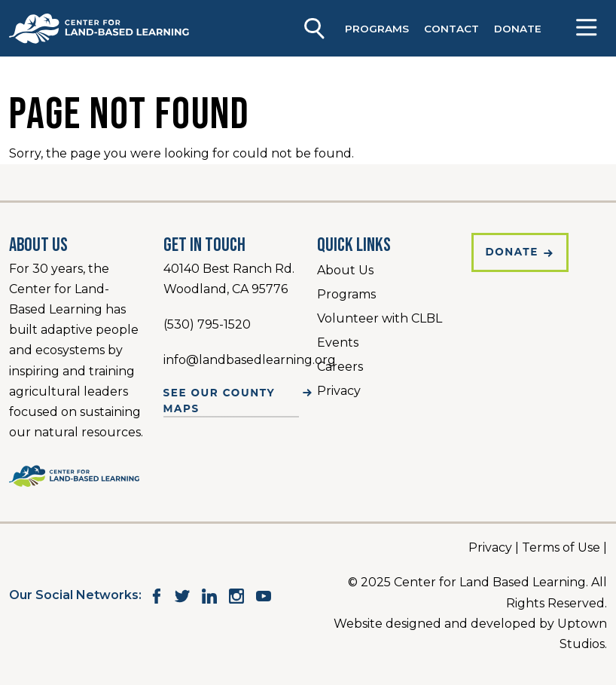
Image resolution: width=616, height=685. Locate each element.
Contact (451, 29)
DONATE (518, 29)
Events (338, 342)
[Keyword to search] (313, 26)
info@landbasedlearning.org (250, 360)
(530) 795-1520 (207, 324)
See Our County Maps (220, 400)
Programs (377, 29)
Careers (340, 367)
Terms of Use (561, 547)
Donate (512, 252)
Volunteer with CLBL (380, 318)
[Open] (586, 29)
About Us (345, 270)
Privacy (339, 391)
